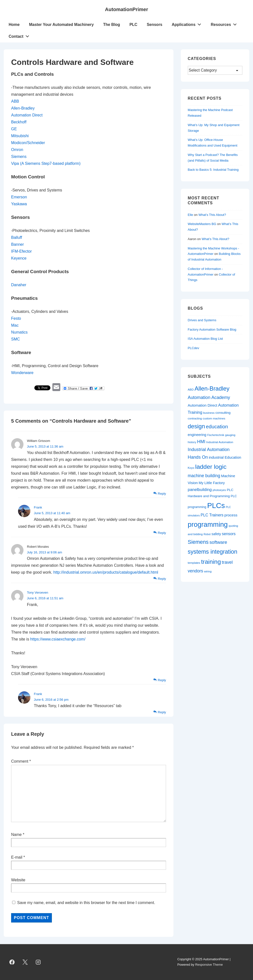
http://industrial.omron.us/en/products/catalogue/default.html (106, 572)
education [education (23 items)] (217, 426)
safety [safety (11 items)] (216, 534)
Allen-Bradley (23, 108)
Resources (225, 23)
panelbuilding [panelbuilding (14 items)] (200, 490)
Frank (38, 507)
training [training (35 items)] (211, 562)
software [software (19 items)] (218, 542)
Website (18, 880)
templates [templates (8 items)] (194, 563)
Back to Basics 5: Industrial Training (213, 170)
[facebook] (12, 962)
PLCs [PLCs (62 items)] (216, 505)
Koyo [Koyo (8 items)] (191, 468)
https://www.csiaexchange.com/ (58, 639)
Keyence (19, 258)
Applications (188, 23)
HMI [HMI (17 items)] (201, 442)
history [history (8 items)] (192, 442)
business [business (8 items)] (209, 413)
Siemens (19, 157)
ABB (15, 101)
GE (14, 129)
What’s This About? (212, 215)
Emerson (19, 197)
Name (16, 835)
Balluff (17, 237)
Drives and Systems (202, 320)
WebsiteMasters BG (202, 224)
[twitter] (25, 962)
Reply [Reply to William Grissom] (162, 494)
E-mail (17, 857)
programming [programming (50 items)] (208, 524)
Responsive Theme (209, 965)
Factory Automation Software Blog (212, 330)
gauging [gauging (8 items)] (230, 435)
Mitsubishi (20, 136)
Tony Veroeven (38, 593)
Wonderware (22, 373)
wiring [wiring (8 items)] (208, 571)
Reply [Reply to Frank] (162, 533)
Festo (16, 318)
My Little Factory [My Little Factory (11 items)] (212, 483)
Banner (18, 244)
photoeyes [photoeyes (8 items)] (219, 490)
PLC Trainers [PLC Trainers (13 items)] (212, 515)
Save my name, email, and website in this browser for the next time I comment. (86, 903)
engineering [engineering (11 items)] (197, 435)
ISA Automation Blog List (205, 339)
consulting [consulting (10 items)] (223, 413)
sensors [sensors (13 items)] (229, 534)
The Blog (111, 25)
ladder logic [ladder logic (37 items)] (211, 467)
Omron (17, 150)
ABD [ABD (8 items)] (191, 389)
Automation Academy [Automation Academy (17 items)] (209, 397)
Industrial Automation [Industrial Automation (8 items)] (220, 442)
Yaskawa (19, 204)
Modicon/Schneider (28, 143)
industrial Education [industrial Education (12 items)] (225, 457)
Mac (15, 325)
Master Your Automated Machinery (61, 25)
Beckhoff (19, 122)
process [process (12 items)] (231, 515)
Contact (20, 35)
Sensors (155, 25)
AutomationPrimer (126, 9)
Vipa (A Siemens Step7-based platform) (46, 163)
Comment (21, 761)
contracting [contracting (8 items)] (195, 418)
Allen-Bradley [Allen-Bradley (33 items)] (212, 389)
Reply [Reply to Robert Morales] (162, 579)
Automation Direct (27, 115)
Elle (190, 215)
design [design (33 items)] (196, 426)
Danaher (19, 285)
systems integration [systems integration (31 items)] (213, 552)
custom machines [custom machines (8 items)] (214, 418)
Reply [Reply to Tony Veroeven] (162, 680)
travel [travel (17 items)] (227, 562)
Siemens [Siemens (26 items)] (198, 542)
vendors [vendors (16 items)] (195, 571)
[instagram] (38, 962)
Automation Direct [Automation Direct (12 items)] (202, 405)
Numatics (19, 332)
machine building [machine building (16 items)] (204, 476)
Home (14, 25)
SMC (16, 339)
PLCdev (193, 348)
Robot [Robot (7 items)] (207, 534)
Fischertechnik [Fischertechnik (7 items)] (216, 435)
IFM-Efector (21, 251)
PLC (133, 25)
